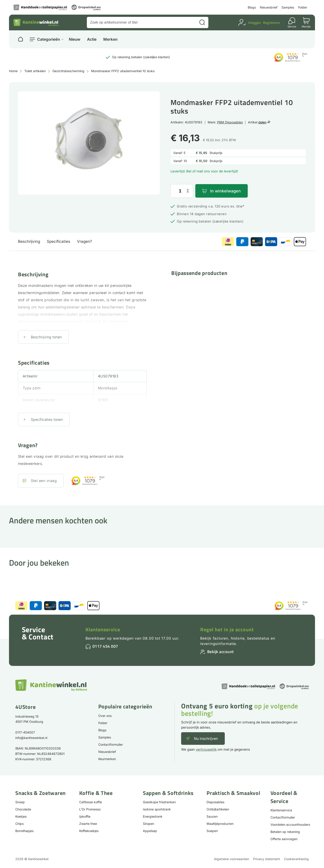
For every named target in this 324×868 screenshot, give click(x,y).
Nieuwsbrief (269, 7)
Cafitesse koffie (91, 802)
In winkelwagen (225, 191)
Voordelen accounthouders (290, 824)
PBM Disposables (230, 122)
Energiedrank (153, 816)
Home (13, 71)
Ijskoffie (85, 816)
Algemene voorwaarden (232, 859)
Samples (288, 7)
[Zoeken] (202, 22)
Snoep (20, 802)
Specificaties (58, 241)
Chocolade (23, 809)
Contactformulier (111, 744)
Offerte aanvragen (284, 839)
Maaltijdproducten (220, 824)
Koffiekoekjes (89, 831)
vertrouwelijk (206, 749)
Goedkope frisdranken (159, 802)
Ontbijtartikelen (218, 809)
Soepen (212, 831)
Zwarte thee (88, 824)
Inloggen (254, 23)
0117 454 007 (105, 646)
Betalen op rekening (285, 832)
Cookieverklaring (296, 859)
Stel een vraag (44, 481)
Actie (92, 39)
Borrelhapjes (24, 831)
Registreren (271, 23)
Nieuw (75, 39)
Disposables (215, 802)
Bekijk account (220, 652)
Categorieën (48, 39)
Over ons (105, 716)
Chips (19, 824)
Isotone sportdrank (157, 809)
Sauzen (212, 816)
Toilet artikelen (35, 71)
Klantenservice (103, 629)
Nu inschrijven (206, 739)
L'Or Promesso (90, 809)
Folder (303, 7)
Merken (110, 39)
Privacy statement (267, 859)
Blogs (252, 7)
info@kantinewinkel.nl (31, 738)
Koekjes (21, 816)
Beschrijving (29, 241)
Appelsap (150, 831)
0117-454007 (25, 732)
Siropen (148, 824)
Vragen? (84, 241)
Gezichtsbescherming (68, 71)
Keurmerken (107, 759)
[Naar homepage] (20, 39)
